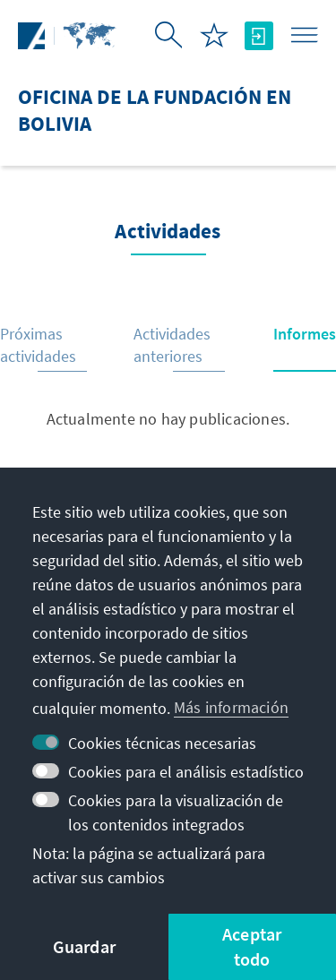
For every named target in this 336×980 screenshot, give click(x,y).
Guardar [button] (84, 946)
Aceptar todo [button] (252, 946)
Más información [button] (231, 707)
